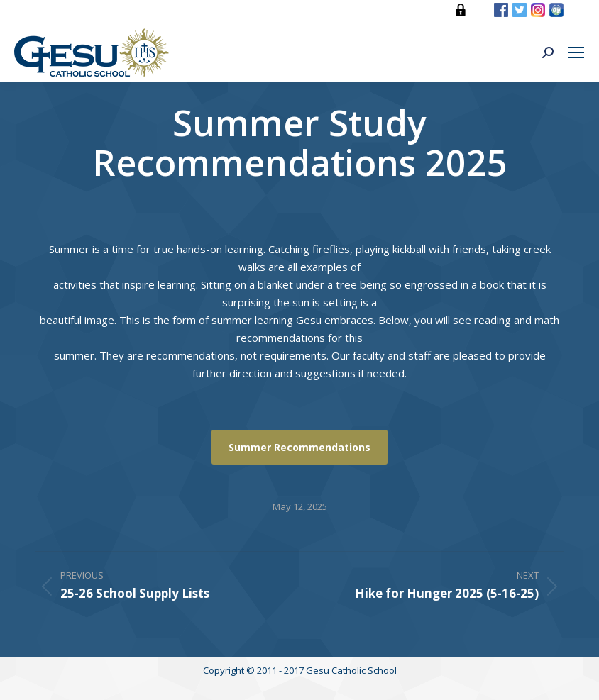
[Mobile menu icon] (576, 52)
